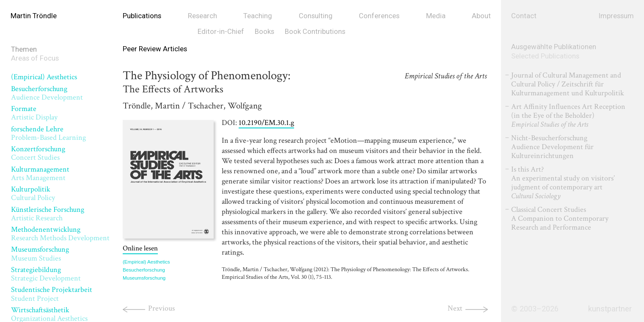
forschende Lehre (48, 133)
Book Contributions (315, 31)
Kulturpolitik (33, 193)
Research (202, 16)
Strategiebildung (46, 274)
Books (264, 31)
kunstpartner (610, 309)
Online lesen (140, 248)
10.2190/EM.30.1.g (266, 123)
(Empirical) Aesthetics (44, 77)
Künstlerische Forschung (48, 214)
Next (455, 308)
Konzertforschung (38, 153)
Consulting (316, 16)
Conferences (379, 16)
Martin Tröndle (34, 16)
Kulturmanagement (40, 173)
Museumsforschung (40, 254)
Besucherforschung (47, 93)
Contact (524, 16)
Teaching (258, 16)
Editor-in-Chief (221, 31)
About (481, 16)
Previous (161, 308)
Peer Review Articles (155, 49)
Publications (142, 16)
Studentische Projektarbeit (52, 294)
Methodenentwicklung (60, 234)
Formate (34, 113)
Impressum (616, 16)
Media (436, 16)
